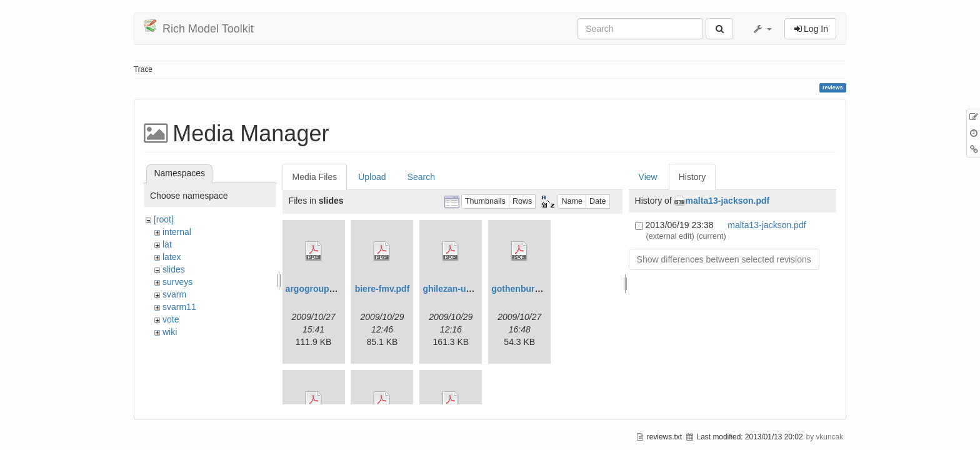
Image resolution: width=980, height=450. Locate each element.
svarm (174, 294)
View (648, 177)
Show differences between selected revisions (724, 259)
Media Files (315, 177)
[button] (762, 29)
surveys (177, 282)
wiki (170, 332)
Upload (372, 177)
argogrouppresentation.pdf (342, 289)
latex (172, 257)
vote (171, 319)
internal (177, 232)
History (692, 177)
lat (167, 244)
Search (421, 177)
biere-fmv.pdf (382, 289)
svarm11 (179, 307)
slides (174, 269)
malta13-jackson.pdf (728, 201)
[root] (164, 219)
